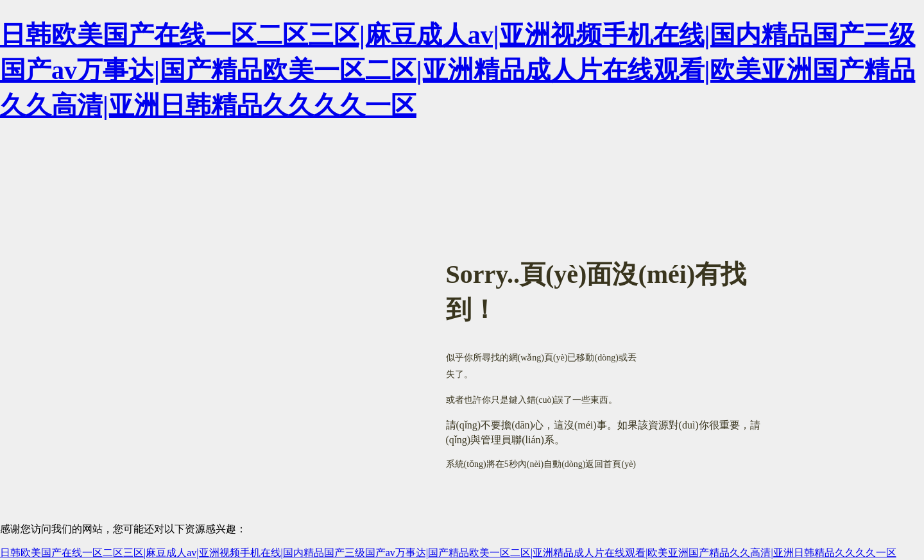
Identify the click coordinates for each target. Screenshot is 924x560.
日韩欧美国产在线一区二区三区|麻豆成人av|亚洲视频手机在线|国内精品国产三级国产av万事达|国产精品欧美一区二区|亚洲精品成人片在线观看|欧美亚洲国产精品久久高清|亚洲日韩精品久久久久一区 (458, 70)
